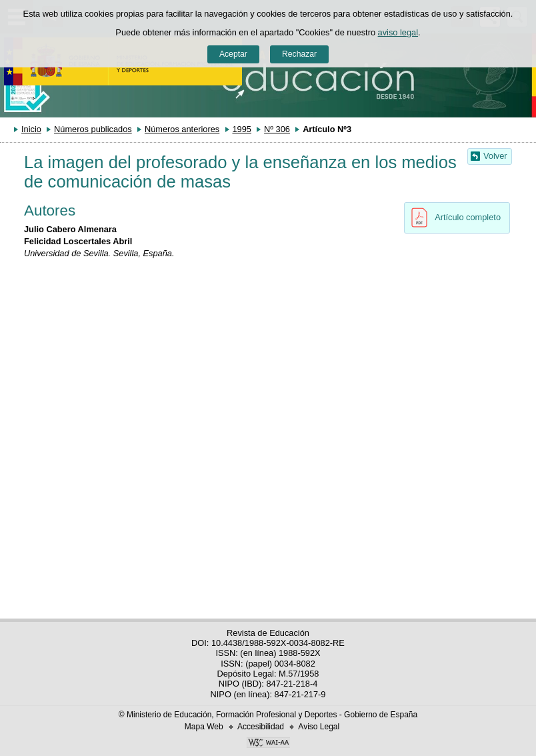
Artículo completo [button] (452, 218)
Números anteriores (182, 129)
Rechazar (299, 54)
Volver (495, 156)
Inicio (31, 129)
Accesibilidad (261, 727)
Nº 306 (277, 129)
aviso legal (398, 32)
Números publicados (93, 129)
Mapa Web (204, 727)
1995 (241, 129)
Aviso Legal (319, 727)
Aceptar (233, 54)
